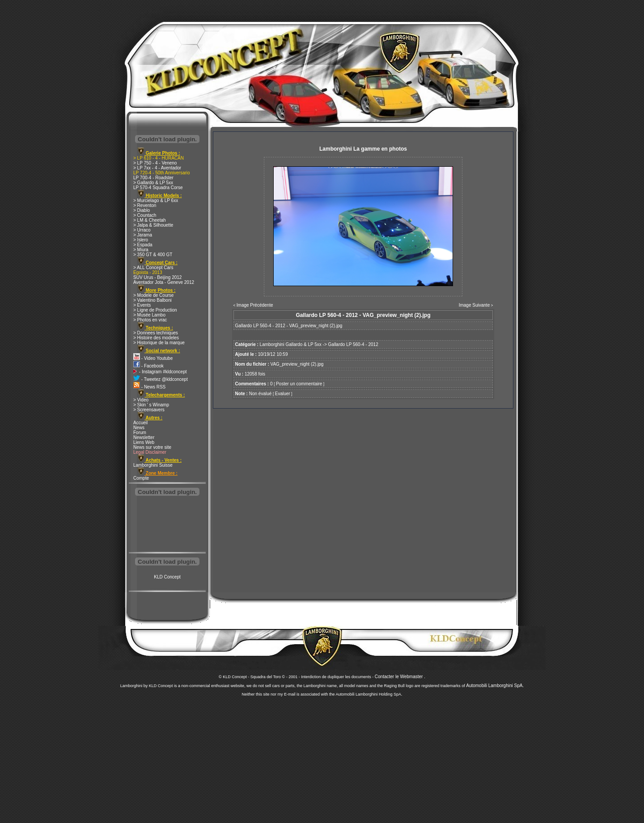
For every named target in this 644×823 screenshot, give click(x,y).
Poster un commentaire (299, 384)
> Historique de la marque (159, 343)
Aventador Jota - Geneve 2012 (164, 282)
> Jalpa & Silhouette (153, 225)
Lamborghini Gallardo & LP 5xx (291, 344)
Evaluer (283, 394)
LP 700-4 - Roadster (153, 178)
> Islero (141, 240)
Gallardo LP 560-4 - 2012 (353, 344)
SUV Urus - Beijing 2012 (157, 277)
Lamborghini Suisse (153, 465)
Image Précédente (255, 305)
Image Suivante (475, 305)
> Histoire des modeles (156, 338)
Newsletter (144, 437)
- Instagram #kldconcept (160, 372)
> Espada (143, 245)
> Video (141, 400)
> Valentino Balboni (153, 300)
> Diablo (142, 210)
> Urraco (142, 230)
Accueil (140, 423)
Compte (141, 478)
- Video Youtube (153, 358)
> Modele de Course (153, 295)
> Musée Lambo (149, 315)
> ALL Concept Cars (153, 268)
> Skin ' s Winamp (151, 405)
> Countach (145, 215)
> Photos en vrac (150, 320)
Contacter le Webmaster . (400, 677)
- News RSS (149, 387)
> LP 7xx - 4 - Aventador (157, 168)
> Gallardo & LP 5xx (153, 183)
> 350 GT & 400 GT (153, 255)
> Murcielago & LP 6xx (156, 200)
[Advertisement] (167, 525)
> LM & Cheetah (150, 220)
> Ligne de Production (155, 310)
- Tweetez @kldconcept (161, 379)
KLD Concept (167, 577)
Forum (140, 433)
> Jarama (143, 235)
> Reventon (145, 205)
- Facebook (148, 366)
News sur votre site (152, 447)
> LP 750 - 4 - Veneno (155, 163)
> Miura (141, 250)
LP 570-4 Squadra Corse (158, 188)
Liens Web (144, 442)
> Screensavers (149, 410)
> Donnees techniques (156, 333)
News (139, 428)
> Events (142, 305)
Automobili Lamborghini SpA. (495, 686)
